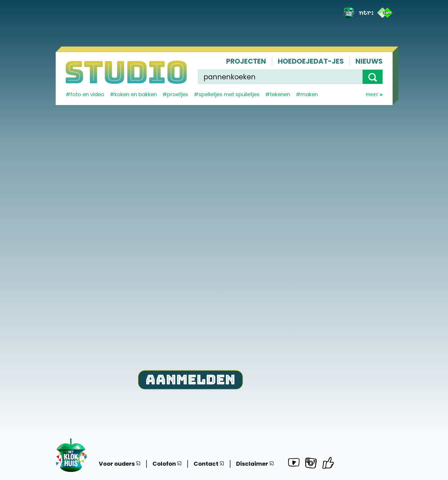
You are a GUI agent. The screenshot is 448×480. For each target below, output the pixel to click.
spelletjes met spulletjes (229, 94)
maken (309, 94)
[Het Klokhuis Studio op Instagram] (311, 464)
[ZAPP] (385, 13)
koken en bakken (136, 94)
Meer (374, 94)
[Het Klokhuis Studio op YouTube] (294, 463)
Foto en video (87, 94)
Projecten (246, 61)
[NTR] (366, 13)
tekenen (280, 94)
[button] (373, 77)
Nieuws (369, 61)
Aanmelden (190, 379)
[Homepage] (126, 72)
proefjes (178, 94)
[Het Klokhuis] (349, 13)
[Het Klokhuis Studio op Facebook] (328, 463)
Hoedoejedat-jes (311, 61)
